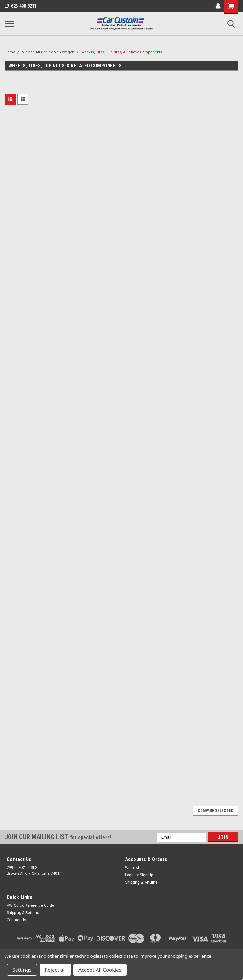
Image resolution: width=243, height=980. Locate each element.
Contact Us (16, 920)
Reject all (55, 970)
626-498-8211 (21, 6)
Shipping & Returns (141, 882)
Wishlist (132, 868)
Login (130, 875)
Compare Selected (215, 811)
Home (10, 52)
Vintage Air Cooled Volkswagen (48, 52)
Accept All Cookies (100, 970)
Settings (22, 970)
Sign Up (146, 875)
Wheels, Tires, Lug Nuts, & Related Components (122, 52)
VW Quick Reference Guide (30, 905)
